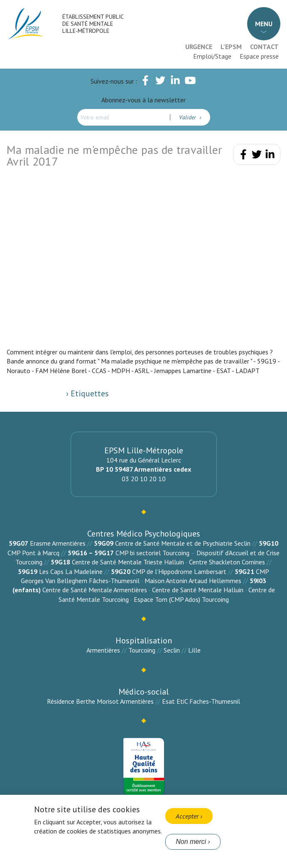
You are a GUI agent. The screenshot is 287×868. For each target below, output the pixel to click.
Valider (188, 117)
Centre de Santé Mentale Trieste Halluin (128, 562)
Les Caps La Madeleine (71, 571)
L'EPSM (231, 47)
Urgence (199, 47)
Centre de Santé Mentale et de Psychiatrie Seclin (183, 543)
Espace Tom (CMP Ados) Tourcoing (181, 599)
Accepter (187, 816)
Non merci (191, 842)
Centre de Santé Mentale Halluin (198, 590)
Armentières (103, 650)
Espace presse (259, 56)
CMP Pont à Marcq (33, 553)
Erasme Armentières (58, 543)
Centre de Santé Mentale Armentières (95, 590)
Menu (264, 24)
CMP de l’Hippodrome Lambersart (179, 571)
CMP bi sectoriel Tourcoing (152, 553)
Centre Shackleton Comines (227, 562)
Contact (264, 47)
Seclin (172, 650)
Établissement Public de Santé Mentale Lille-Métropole (93, 24)
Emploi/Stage (212, 56)
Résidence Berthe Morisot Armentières (100, 701)
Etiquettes (89, 393)
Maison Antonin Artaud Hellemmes (193, 581)
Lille (194, 650)
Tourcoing (142, 650)
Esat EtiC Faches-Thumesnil (201, 701)
